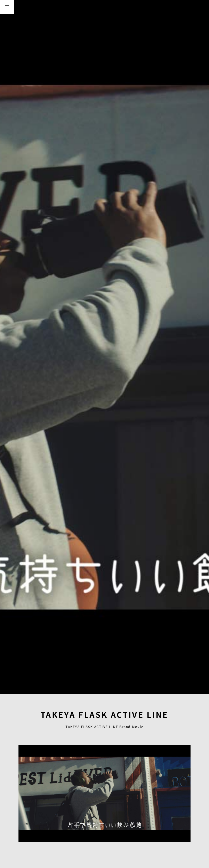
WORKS (7, 52)
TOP (7, 22)
